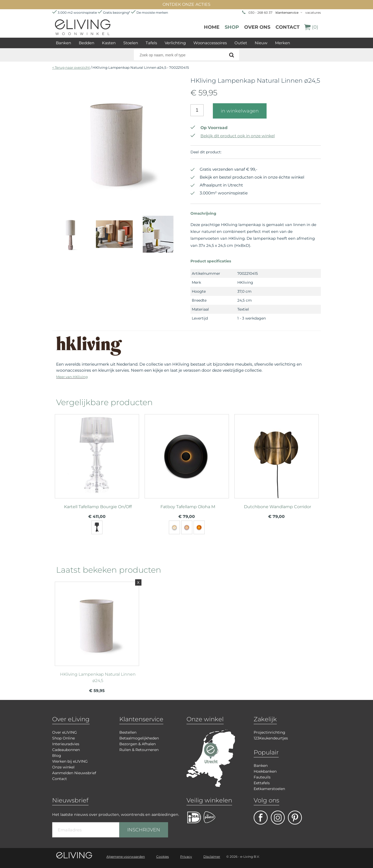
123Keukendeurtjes (271, 738)
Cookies (163, 857)
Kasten (109, 43)
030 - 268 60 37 (260, 13)
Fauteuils (262, 777)
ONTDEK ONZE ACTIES (186, 4)
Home (212, 27)
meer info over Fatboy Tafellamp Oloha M (187, 454)
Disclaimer (212, 857)
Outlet (241, 43)
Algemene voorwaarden (126, 857)
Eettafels (262, 783)
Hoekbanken (265, 771)
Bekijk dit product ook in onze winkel (233, 136)
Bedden (87, 43)
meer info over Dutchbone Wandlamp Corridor (277, 454)
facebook (261, 818)
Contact (288, 27)
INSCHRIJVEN (144, 830)
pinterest (295, 818)
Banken (63, 43)
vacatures (313, 13)
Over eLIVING (65, 732)
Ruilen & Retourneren (139, 750)
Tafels (151, 43)
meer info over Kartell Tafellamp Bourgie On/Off (97, 454)
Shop (232, 27)
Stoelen (131, 43)
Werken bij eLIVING (70, 761)
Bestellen (128, 732)
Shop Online (63, 738)
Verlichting (175, 43)
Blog (57, 756)
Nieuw (261, 43)
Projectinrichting (269, 732)
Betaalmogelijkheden (139, 738)
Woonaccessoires (210, 43)
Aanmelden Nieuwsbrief (74, 773)
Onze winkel (63, 767)
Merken (283, 43)
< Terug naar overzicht (71, 67)
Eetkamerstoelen (269, 789)
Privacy (186, 857)
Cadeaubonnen (66, 750)
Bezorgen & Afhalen (138, 744)
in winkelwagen (240, 111)
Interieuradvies (66, 744)
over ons (257, 27)
